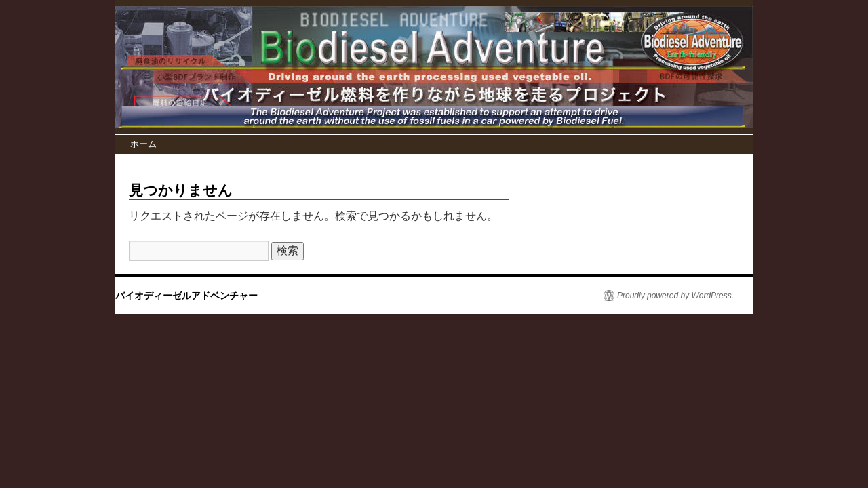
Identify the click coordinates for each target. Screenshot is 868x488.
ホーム (143, 144)
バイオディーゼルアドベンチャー (186, 296)
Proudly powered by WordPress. (675, 296)
